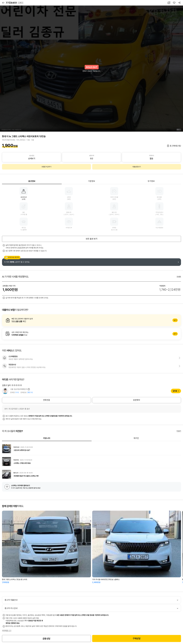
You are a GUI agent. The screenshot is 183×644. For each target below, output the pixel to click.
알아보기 (91, 320)
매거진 (136, 438)
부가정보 (151, 181)
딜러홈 (175, 391)
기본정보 (92, 181)
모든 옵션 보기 (92, 239)
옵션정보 (32, 181)
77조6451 (15, 3)
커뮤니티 (47, 438)
